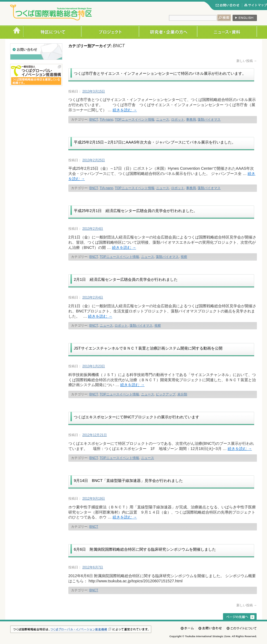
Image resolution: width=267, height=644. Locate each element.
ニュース (163, 120)
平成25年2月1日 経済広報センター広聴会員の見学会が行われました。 (136, 211)
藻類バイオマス (209, 120)
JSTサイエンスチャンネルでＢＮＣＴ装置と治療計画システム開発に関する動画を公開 (148, 348)
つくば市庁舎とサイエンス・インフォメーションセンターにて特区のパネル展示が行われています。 (160, 73)
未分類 (182, 394)
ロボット (178, 120)
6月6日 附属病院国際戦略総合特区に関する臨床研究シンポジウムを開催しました (145, 549)
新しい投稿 (247, 61)
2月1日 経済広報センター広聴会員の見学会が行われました (126, 279)
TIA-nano (106, 120)
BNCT (94, 120)
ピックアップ (166, 394)
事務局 (191, 120)
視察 (184, 257)
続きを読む (125, 110)
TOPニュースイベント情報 (134, 120)
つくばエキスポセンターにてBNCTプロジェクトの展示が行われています (137, 417)
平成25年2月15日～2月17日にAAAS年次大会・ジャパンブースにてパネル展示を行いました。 (155, 142)
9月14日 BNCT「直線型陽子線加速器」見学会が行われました (128, 481)
